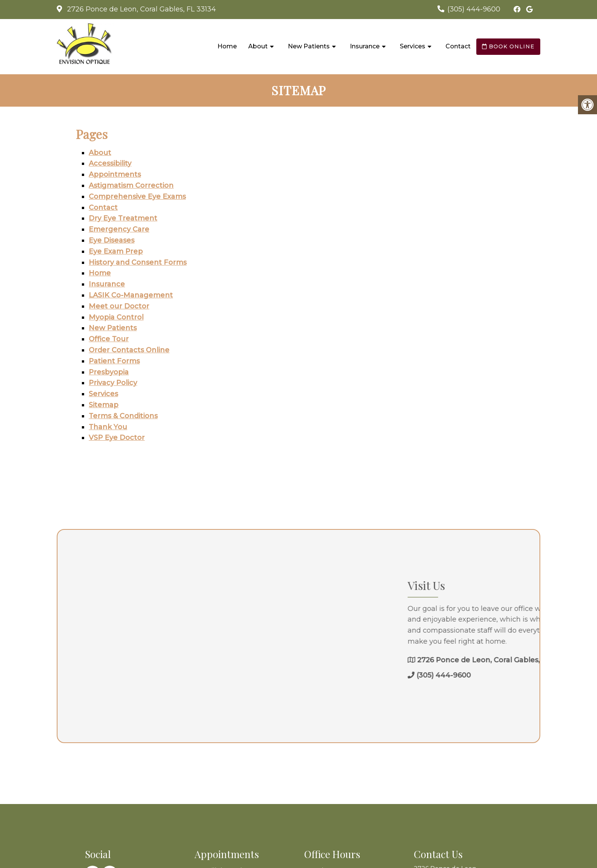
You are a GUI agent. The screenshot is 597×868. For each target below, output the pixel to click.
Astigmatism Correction (131, 185)
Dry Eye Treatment (123, 218)
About (258, 46)
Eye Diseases (112, 240)
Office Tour (109, 339)
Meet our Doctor (119, 306)
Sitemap (104, 405)
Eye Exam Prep (116, 251)
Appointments (115, 174)
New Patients (309, 46)
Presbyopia (109, 372)
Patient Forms (114, 361)
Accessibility (110, 163)
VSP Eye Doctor (117, 438)
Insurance (365, 46)
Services (413, 46)
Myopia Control (116, 317)
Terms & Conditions (123, 416)
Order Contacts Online (129, 350)
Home (227, 46)
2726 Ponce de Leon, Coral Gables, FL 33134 (140, 9)
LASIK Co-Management (131, 295)
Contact (458, 46)
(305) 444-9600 (474, 9)
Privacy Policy (113, 383)
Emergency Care (119, 229)
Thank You (108, 427)
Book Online (508, 46)
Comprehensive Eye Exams (137, 197)
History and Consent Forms (138, 262)
